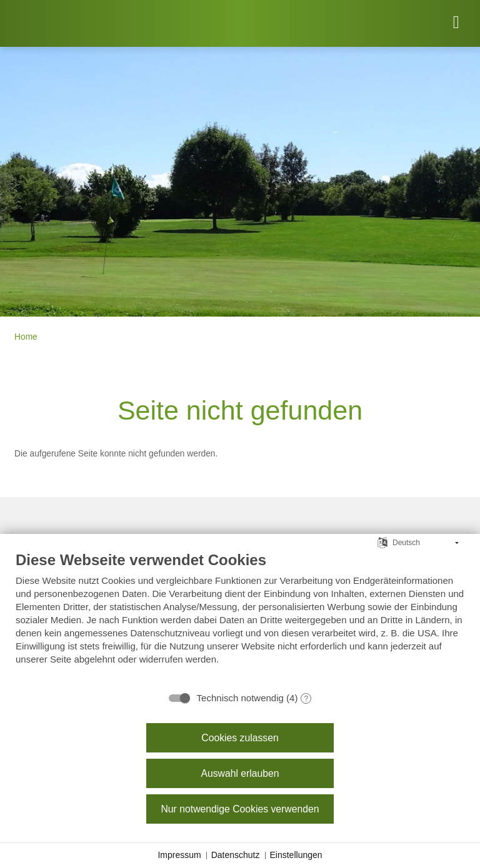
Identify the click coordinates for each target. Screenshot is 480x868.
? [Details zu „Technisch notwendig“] (307, 699)
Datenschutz (236, 855)
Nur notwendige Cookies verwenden (240, 809)
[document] (240, 617)
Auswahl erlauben (240, 773)
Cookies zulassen (240, 738)
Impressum (179, 855)
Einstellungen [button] (296, 855)
